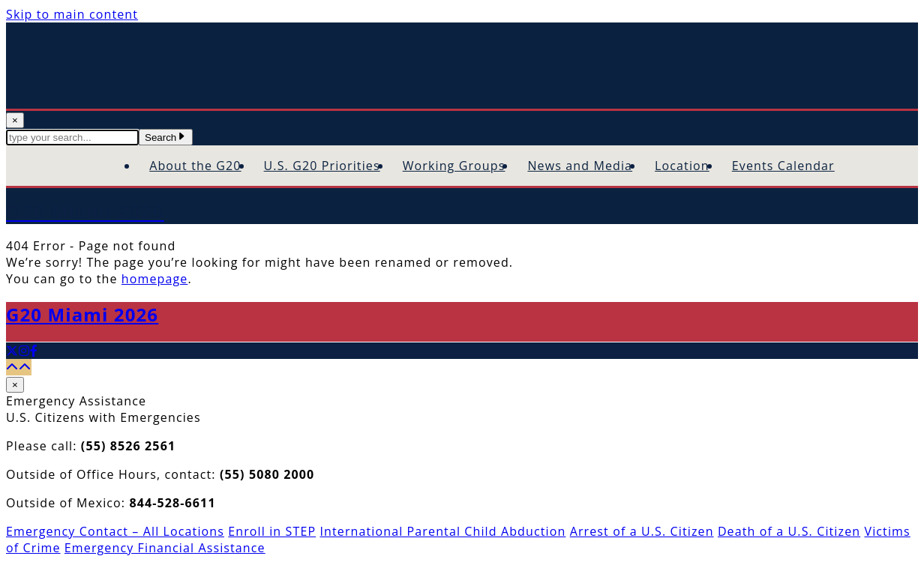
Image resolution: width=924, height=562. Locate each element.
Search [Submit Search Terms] (166, 138)
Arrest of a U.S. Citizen (642, 531)
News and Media (580, 166)
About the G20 (195, 166)
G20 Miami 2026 (82, 314)
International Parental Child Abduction (442, 531)
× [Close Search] (15, 120)
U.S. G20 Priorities (322, 166)
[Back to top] (19, 367)
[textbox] (72, 138)
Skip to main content (72, 14)
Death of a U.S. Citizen (789, 531)
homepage (155, 279)
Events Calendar (783, 166)
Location (682, 166)
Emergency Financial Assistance (165, 548)
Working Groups (454, 166)
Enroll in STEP (272, 531)
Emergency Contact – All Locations (115, 531)
